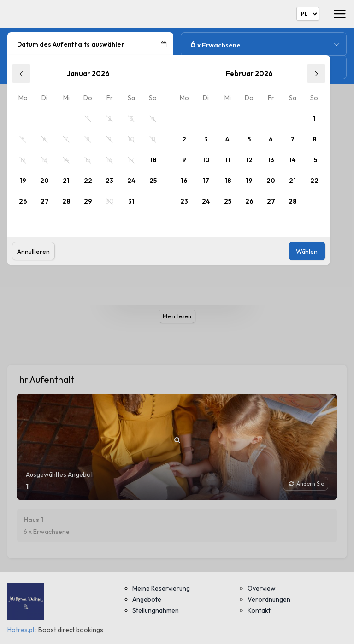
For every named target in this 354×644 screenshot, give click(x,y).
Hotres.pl (21, 630)
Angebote (147, 599)
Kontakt (259, 610)
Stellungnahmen (156, 610)
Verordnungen (269, 599)
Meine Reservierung (161, 588)
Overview (262, 588)
